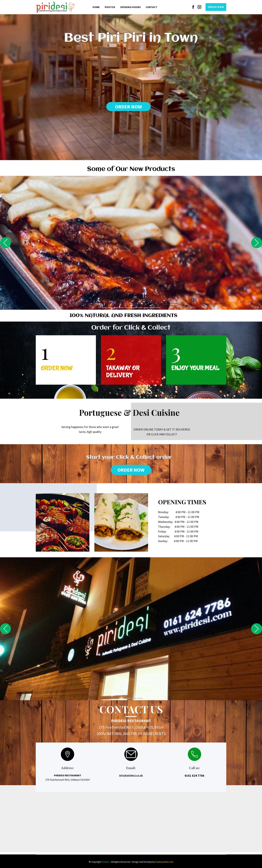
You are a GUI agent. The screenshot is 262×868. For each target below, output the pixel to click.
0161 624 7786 (194, 776)
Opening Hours (130, 7)
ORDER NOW (216, 7)
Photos (110, 7)
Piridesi (105, 862)
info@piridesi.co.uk (131, 775)
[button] (5, 243)
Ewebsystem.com (164, 862)
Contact (151, 7)
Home (96, 7)
